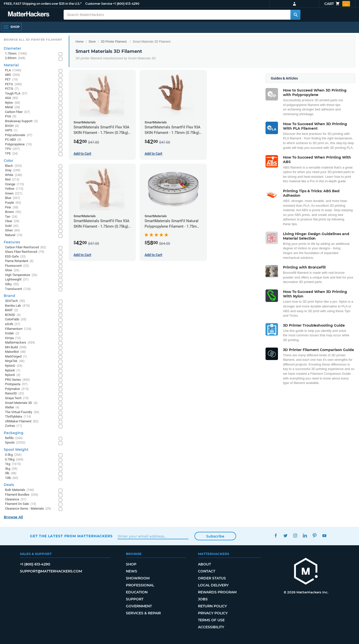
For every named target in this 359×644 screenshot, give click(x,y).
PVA (11, 117)
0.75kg (14, 460)
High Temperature (21, 275)
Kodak (12, 333)
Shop (131, 564)
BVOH (12, 126)
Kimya (13, 338)
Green (14, 194)
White (14, 175)
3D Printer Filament (114, 42)
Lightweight (17, 280)
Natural (14, 235)
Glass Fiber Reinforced (25, 252)
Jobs (203, 599)
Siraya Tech (17, 398)
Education (137, 592)
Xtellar (12, 408)
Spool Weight (16, 450)
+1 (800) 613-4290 (126, 4)
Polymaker (17, 389)
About (204, 564)
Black (13, 166)
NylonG (14, 366)
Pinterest (314, 535)
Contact (207, 571)
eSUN (13, 324)
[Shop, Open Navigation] (11, 27)
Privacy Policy (213, 613)
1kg (13, 464)
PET (11, 80)
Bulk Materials (20, 490)
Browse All (13, 517)
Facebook (276, 535)
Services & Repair (143, 613)
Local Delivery (213, 585)
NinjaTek (15, 361)
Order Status (212, 578)
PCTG (12, 89)
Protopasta (16, 384)
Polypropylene (18, 144)
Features (12, 242)
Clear (12, 221)
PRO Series (17, 380)
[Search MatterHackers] (295, 15)
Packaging (14, 433)
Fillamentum (18, 329)
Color (8, 161)
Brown (13, 212)
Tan (11, 217)
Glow (12, 270)
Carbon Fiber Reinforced (26, 247)
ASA (12, 98)
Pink (12, 208)
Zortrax (14, 426)
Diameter (12, 48)
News (132, 571)
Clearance (16, 500)
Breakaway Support (21, 121)
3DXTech (15, 301)
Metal (13, 107)
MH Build (16, 347)
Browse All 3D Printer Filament (33, 40)
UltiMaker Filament (22, 421)
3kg (11, 469)
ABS (12, 75)
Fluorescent (17, 266)
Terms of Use (211, 620)
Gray (13, 170)
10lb (12, 478)
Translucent (18, 289)
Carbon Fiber (17, 112)
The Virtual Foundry (22, 412)
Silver (12, 230)
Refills (14, 438)
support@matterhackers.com (51, 571)
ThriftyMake (18, 417)
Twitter (285, 535)
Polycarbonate (19, 135)
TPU (12, 149)
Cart (337, 4)
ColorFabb (16, 320)
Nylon (13, 103)
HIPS (11, 131)
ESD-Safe (15, 257)
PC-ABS (13, 140)
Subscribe (215, 536)
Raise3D (15, 394)
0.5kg (13, 455)
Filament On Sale (21, 504)
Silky (12, 284)
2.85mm (15, 58)
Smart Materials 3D (21, 403)
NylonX (13, 375)
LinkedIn (305, 535)
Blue (13, 198)
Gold (12, 226)
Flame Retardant (19, 261)
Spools (15, 443)
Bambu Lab (17, 306)
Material (11, 65)
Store (92, 42)
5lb (11, 473)
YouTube (324, 535)
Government (139, 606)
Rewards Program (217, 592)
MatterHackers (20, 343)
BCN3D (13, 315)
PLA (13, 70)
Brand (9, 296)
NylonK (13, 371)
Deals (9, 485)
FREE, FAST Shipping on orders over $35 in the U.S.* (43, 4)
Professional (140, 585)
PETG (13, 84)
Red (12, 180)
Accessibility (211, 627)
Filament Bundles (22, 495)
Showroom (138, 578)
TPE (11, 154)
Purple (13, 203)
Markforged (16, 357)
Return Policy (212, 606)
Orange (15, 184)
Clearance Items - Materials (28, 509)
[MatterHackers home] (29, 15)
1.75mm (16, 54)
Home (80, 42)
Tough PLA (16, 94)
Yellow (14, 189)
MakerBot (15, 352)
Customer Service (99, 4)
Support (135, 599)
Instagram (295, 535)
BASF (12, 310)
